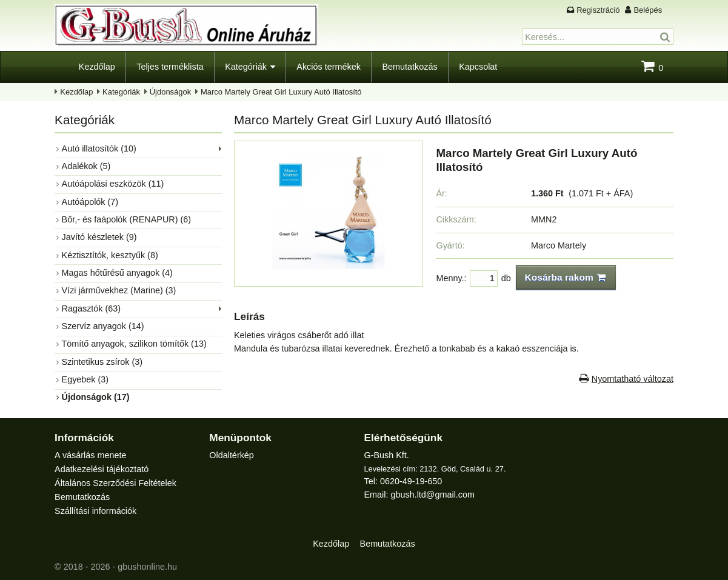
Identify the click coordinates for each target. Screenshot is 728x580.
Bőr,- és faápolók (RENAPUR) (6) (127, 219)
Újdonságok (170, 92)
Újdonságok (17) (96, 397)
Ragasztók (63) (92, 308)
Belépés (648, 10)
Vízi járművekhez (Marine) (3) (119, 290)
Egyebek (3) (85, 379)
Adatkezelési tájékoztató (102, 469)
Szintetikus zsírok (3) (102, 362)
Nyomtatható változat (633, 379)
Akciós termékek (329, 67)
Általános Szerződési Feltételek (115, 483)
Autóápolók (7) (90, 202)
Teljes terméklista (170, 67)
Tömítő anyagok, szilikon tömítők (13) (134, 344)
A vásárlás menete (90, 455)
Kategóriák (246, 67)
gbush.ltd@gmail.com (432, 495)
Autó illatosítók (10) (99, 148)
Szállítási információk (95, 511)
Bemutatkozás (409, 67)
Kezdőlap (97, 67)
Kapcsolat (478, 67)
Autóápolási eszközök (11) (113, 184)
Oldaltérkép (232, 455)
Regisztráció (598, 10)
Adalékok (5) (86, 166)
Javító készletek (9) (99, 237)
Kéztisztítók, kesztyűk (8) (110, 255)
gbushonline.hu (147, 567)
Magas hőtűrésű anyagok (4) (117, 273)
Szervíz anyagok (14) (103, 326)
